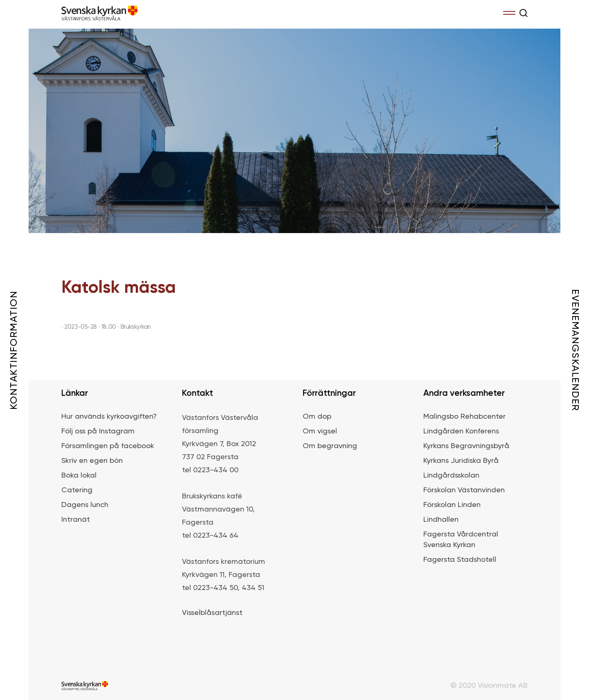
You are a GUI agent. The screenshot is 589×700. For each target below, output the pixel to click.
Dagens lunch (85, 505)
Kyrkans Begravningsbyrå (466, 446)
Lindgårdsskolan (451, 476)
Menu (509, 11)
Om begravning (330, 446)
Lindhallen (441, 520)
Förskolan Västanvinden (464, 490)
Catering (77, 490)
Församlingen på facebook (108, 446)
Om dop (317, 417)
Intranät (76, 520)
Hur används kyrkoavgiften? (109, 417)
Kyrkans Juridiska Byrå (461, 461)
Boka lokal (79, 476)
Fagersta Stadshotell (460, 560)
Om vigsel (320, 431)
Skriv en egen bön (92, 461)
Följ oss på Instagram (98, 431)
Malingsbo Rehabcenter (464, 417)
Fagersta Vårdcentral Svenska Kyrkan (461, 540)
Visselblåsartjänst (212, 613)
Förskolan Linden (452, 505)
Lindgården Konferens (461, 431)
